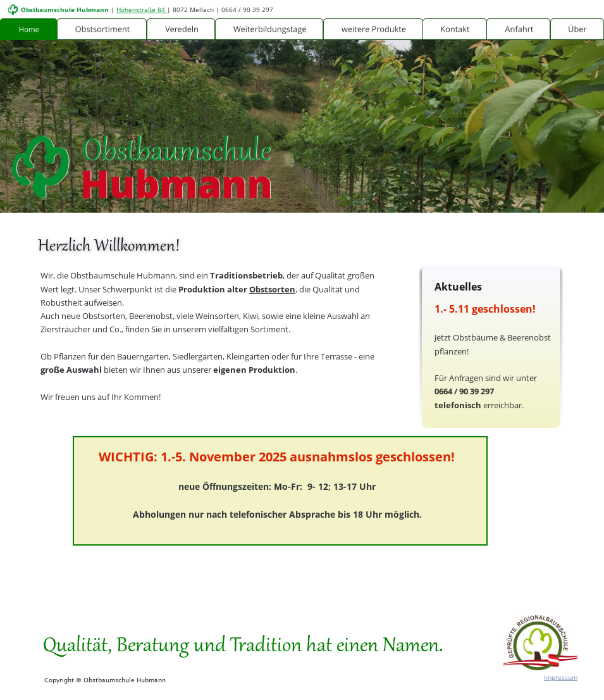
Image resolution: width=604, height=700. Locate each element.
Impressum (561, 677)
